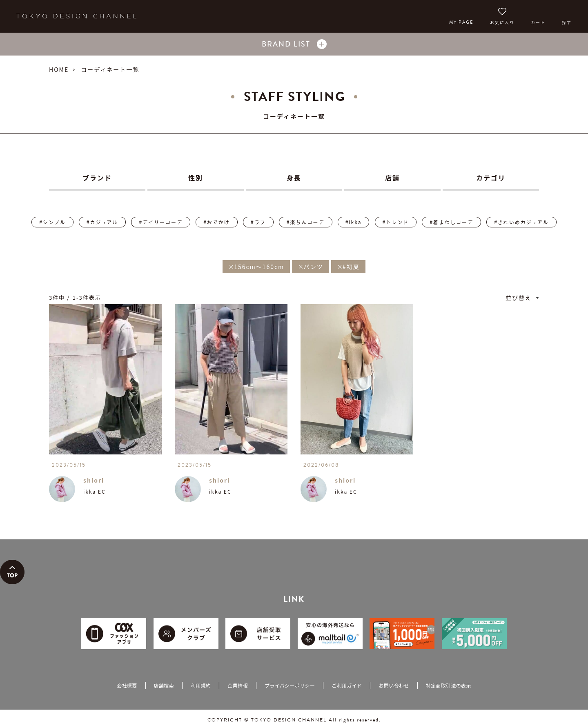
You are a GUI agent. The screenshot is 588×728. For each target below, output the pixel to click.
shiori (94, 480)
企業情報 (237, 685)
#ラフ (258, 222)
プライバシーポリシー (290, 685)
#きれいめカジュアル (521, 222)
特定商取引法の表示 (449, 685)
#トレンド (396, 222)
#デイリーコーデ (161, 222)
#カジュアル (102, 222)
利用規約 (201, 685)
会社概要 (127, 685)
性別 (196, 178)
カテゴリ (491, 178)
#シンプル (52, 222)
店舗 (392, 178)
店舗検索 (164, 685)
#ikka (354, 222)
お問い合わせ (394, 685)
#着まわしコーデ (451, 222)
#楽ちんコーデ (306, 222)
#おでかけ (217, 222)
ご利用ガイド (347, 685)
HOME (59, 69)
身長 (294, 178)
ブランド (97, 178)
